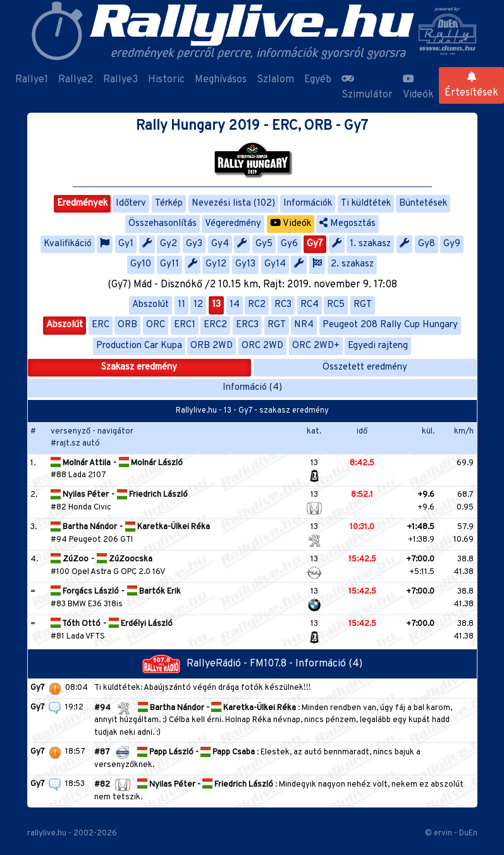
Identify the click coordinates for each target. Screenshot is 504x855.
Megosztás (347, 224)
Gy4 (220, 244)
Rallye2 (76, 80)
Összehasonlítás (163, 224)
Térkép (169, 203)
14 (235, 305)
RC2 (257, 305)
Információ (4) (252, 388)
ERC (101, 325)
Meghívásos (221, 80)
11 (181, 305)
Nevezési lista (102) (233, 203)
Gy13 (245, 264)
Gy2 (169, 244)
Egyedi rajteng (378, 346)
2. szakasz (352, 264)
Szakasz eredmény (139, 367)
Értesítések (471, 85)
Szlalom (275, 80)
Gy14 (275, 264)
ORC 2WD (262, 346)
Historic (166, 80)
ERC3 (247, 325)
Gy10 (141, 264)
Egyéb (318, 80)
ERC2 (215, 325)
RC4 (310, 305)
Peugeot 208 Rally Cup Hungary (390, 325)
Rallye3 (120, 80)
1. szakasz (370, 244)
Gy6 (289, 244)
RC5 (336, 305)
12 (198, 305)
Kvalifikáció (68, 244)
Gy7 (315, 244)
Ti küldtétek (366, 203)
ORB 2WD (212, 346)
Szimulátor (367, 87)
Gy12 (216, 264)
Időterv (131, 203)
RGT (363, 305)
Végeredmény (233, 224)
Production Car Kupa (139, 346)
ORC (156, 325)
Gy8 (427, 244)
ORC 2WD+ (316, 346)
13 (216, 305)
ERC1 (185, 325)
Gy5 (264, 244)
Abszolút (151, 305)
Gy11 (169, 264)
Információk (308, 203)
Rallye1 (32, 80)
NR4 (304, 325)
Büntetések (423, 203)
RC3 (283, 305)
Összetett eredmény (365, 367)
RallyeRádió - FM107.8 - (219, 664)
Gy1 (126, 244)
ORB (127, 325)
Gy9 (452, 244)
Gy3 (194, 244)
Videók (418, 87)
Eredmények (82, 203)
